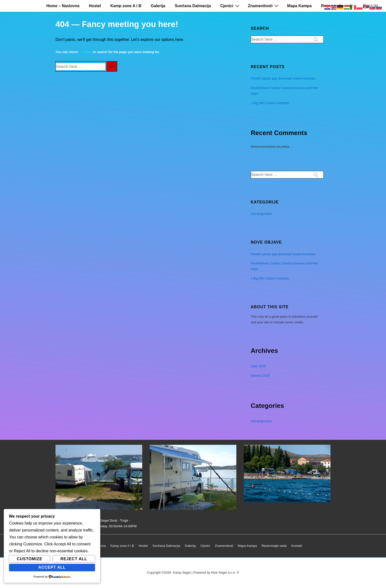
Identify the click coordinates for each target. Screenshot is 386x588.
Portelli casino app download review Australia (283, 78)
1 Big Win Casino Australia (270, 103)
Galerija (158, 6)
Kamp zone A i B (126, 6)
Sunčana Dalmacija (193, 6)
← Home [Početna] (85, 52)
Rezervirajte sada (274, 546)
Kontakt (297, 546)
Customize (30, 559)
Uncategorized (261, 214)
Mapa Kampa (299, 6)
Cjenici (230, 6)
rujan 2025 (258, 366)
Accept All (52, 567)
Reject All (74, 559)
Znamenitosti (264, 6)
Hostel (95, 6)
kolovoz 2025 (260, 376)
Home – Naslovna (63, 6)
